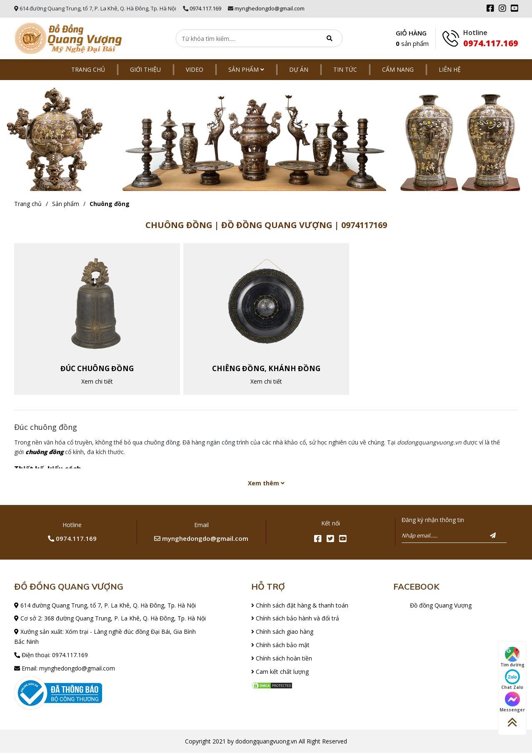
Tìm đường (512, 657)
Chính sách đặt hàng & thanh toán (300, 608)
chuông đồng (44, 455)
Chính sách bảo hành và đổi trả (295, 621)
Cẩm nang (398, 69)
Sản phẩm (246, 69)
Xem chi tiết (97, 383)
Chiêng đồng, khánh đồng (266, 370)
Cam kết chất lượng (280, 674)
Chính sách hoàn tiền (282, 661)
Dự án (299, 69)
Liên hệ (450, 69)
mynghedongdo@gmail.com (270, 8)
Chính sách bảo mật (280, 648)
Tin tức (345, 69)
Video (195, 69)
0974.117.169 (205, 8)
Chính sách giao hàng (282, 634)
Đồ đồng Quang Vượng (441, 608)
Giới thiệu (145, 69)
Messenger (512, 702)
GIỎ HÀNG (412, 39)
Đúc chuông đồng (97, 370)
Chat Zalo (512, 680)
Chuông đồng (110, 204)
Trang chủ (88, 69)
